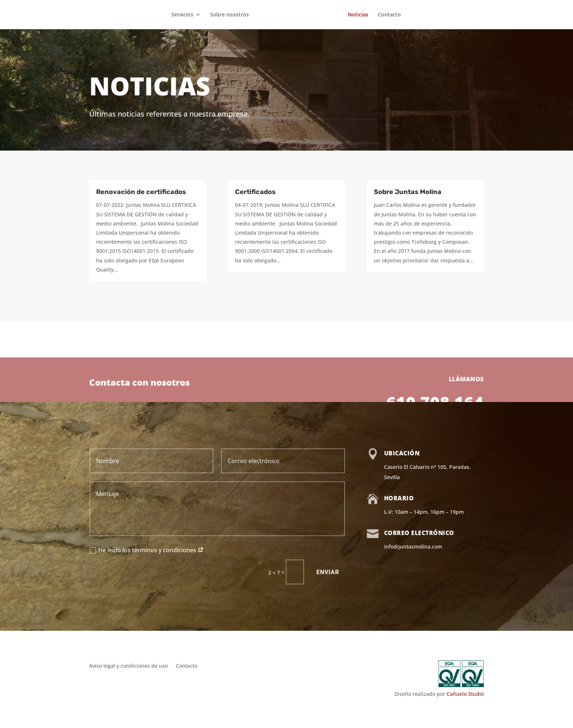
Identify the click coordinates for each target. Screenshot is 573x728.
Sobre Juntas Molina (408, 192)
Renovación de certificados (141, 192)
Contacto (391, 15)
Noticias (360, 15)
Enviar (328, 572)
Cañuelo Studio (465, 694)
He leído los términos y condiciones (147, 550)
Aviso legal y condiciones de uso (128, 666)
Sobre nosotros (228, 15)
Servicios (181, 15)
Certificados (255, 192)
